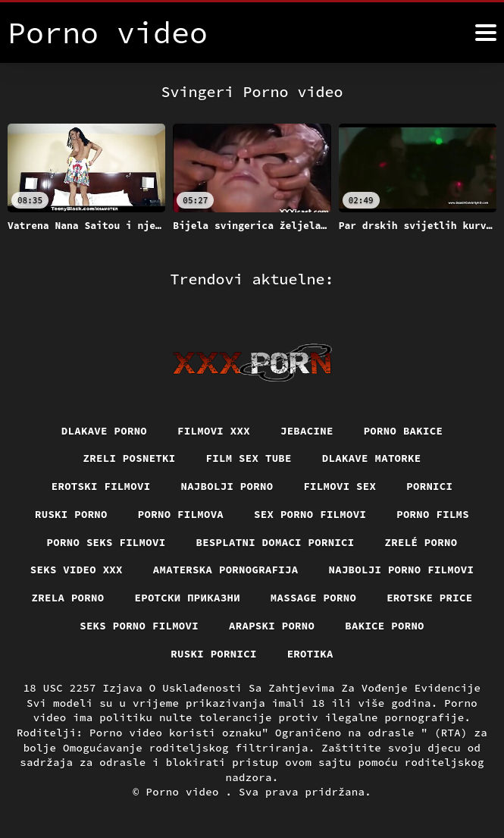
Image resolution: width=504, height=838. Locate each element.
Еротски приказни (187, 598)
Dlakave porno (104, 430)
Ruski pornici (214, 654)
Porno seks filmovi (106, 541)
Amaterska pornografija (225, 570)
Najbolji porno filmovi (402, 570)
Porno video (186, 792)
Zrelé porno (421, 541)
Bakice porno (385, 626)
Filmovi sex (340, 486)
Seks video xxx (76, 570)
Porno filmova (180, 514)
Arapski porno (272, 626)
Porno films (434, 514)
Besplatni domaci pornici (275, 541)
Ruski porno (70, 514)
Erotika (310, 654)
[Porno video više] (486, 33)
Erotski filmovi (100, 486)
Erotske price (430, 598)
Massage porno (314, 598)
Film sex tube (249, 458)
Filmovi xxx (214, 430)
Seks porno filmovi (139, 626)
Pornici (430, 486)
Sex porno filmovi (310, 514)
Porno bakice (404, 430)
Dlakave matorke (372, 458)
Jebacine (307, 430)
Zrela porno (67, 598)
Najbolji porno (227, 486)
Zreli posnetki (129, 458)
